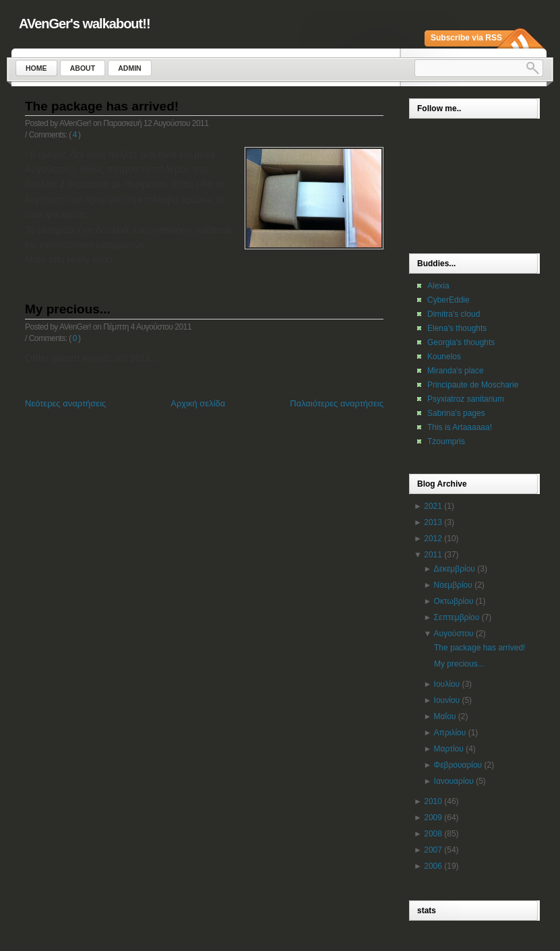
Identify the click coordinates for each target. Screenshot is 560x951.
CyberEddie (448, 300)
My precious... (68, 309)
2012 (433, 539)
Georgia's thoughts (461, 342)
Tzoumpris (446, 441)
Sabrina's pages (456, 413)
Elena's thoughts (457, 328)
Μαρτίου (449, 749)
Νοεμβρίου (453, 585)
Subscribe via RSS (466, 38)
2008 (433, 834)
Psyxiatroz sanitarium (466, 399)
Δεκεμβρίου (455, 569)
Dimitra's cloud (454, 314)
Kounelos (444, 357)
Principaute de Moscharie (473, 385)
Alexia (438, 286)
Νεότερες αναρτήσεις (65, 403)
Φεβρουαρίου (458, 765)
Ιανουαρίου (454, 781)
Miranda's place (456, 371)
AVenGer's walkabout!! (85, 24)
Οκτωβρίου (454, 601)
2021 (433, 506)
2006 (433, 866)
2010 (433, 801)
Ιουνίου (447, 700)
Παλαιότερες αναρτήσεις (337, 403)
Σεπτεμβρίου (457, 617)
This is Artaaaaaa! (460, 427)
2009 (433, 818)
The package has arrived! (102, 106)
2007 (433, 850)
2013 (433, 522)
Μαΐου (445, 716)
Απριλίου (450, 733)
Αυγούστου (454, 634)
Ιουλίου (447, 684)
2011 (433, 555)
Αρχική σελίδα (198, 403)
